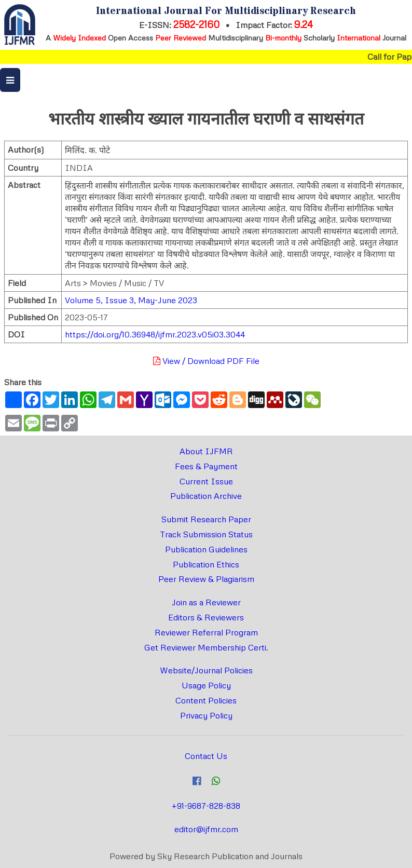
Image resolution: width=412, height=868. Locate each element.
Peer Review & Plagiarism (206, 579)
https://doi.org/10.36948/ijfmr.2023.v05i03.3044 (155, 334)
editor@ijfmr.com (206, 829)
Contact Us (206, 756)
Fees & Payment (206, 466)
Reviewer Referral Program (206, 632)
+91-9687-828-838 (206, 806)
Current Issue (206, 481)
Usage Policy (206, 685)
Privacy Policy (206, 715)
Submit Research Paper (206, 519)
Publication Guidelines (206, 549)
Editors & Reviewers (206, 617)
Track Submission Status (206, 534)
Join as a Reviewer (206, 602)
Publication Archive (206, 496)
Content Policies (206, 700)
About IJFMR (206, 451)
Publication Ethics (206, 564)
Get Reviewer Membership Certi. (206, 647)
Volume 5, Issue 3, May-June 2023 (131, 300)
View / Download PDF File (206, 361)
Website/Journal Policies (206, 670)
